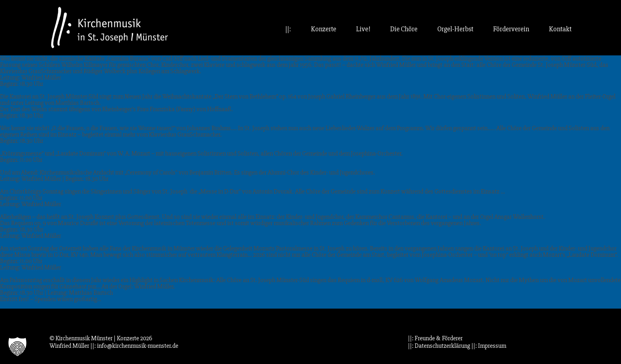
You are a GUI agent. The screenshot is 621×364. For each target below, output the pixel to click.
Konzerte (324, 29)
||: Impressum (489, 346)
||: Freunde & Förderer (435, 338)
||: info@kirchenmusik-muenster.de (134, 346)
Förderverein (511, 29)
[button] (17, 347)
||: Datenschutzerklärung (439, 346)
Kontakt (560, 29)
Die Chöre (404, 29)
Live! (363, 29)
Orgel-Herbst (455, 29)
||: (288, 29)
